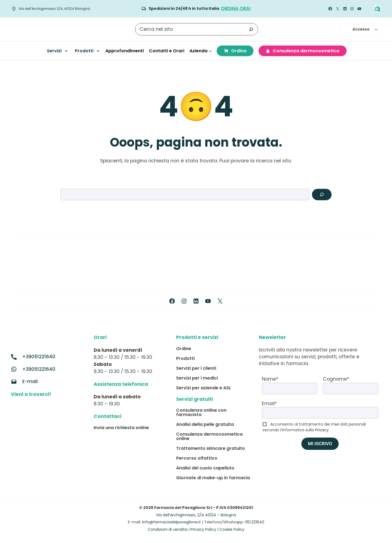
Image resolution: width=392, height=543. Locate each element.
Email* (269, 404)
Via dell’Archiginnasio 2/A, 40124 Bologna (54, 9)
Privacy (322, 430)
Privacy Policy (203, 529)
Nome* (270, 379)
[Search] (322, 195)
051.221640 (255, 522)
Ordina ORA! (236, 8)
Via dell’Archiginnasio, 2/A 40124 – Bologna (196, 515)
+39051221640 (39, 357)
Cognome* (336, 379)
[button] (360, 29)
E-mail (30, 381)
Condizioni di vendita (168, 529)
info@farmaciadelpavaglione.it (171, 522)
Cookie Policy (232, 529)
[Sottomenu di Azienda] (210, 51)
